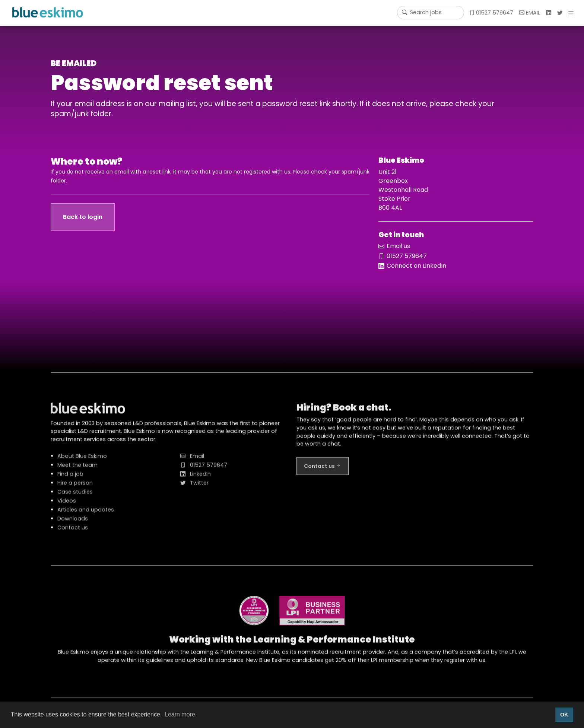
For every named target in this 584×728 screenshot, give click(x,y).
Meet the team (77, 468)
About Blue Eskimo (82, 460)
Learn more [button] (180, 714)
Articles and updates (86, 513)
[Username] (431, 13)
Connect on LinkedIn (416, 266)
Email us (398, 246)
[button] (572, 13)
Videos (67, 504)
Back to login (83, 217)
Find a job (70, 477)
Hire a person (75, 486)
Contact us (73, 531)
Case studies (75, 495)
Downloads (73, 522)
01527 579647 (491, 13)
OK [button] (564, 715)
